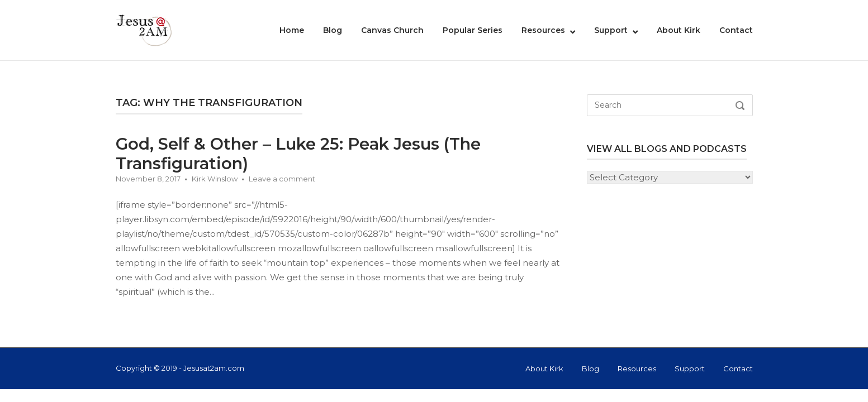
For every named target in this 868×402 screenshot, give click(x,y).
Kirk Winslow (215, 179)
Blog (333, 30)
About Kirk (679, 30)
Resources (543, 30)
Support (611, 30)
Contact (736, 30)
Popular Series (473, 30)
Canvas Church (392, 30)
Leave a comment (282, 179)
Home (292, 30)
